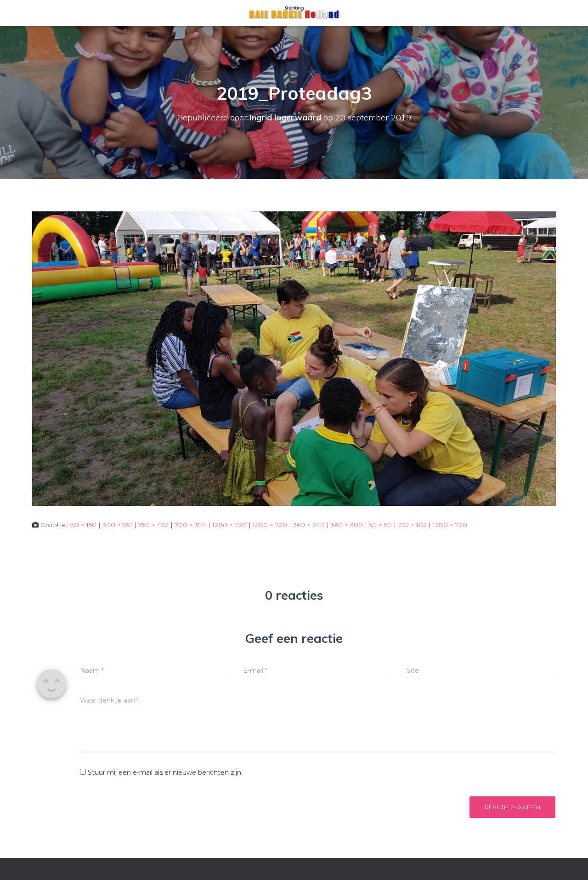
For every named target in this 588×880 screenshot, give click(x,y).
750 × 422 (153, 525)
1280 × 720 (229, 525)
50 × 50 (380, 525)
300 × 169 (117, 525)
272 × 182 (412, 525)
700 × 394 (190, 525)
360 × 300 (347, 525)
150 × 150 (83, 525)
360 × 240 (309, 525)
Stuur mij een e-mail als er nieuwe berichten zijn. (165, 772)
